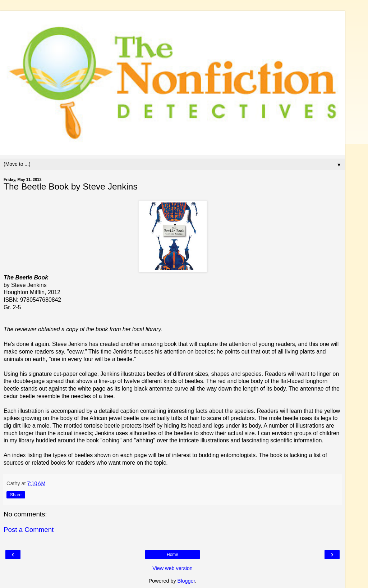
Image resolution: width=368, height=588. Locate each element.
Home (172, 555)
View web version (172, 568)
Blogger (186, 581)
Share (16, 495)
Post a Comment (29, 530)
